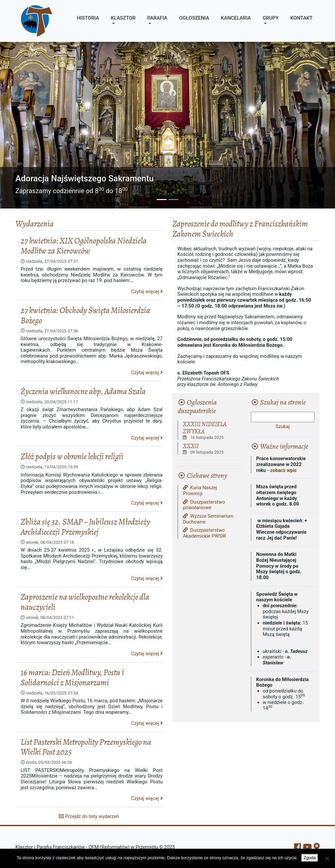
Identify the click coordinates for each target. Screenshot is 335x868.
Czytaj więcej (147, 292)
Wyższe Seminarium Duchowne (208, 519)
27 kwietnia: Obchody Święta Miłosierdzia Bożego (85, 315)
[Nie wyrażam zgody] (327, 859)
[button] (25, 125)
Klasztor (123, 18)
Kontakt (301, 18)
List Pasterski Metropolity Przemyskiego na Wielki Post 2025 (86, 747)
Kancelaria (236, 18)
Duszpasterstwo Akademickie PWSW (204, 533)
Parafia (157, 18)
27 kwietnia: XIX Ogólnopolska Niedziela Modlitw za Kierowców (84, 246)
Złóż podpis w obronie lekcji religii (72, 456)
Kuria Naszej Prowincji (200, 491)
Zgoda (310, 858)
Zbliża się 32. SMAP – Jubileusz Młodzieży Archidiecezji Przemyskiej (85, 527)
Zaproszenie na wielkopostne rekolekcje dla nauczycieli (85, 602)
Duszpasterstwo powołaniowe (204, 505)
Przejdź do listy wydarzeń (89, 816)
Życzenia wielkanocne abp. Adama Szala (83, 391)
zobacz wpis (283, 470)
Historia (88, 18)
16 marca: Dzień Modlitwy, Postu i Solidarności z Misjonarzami (72, 677)
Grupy (271, 18)
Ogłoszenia (194, 18)
